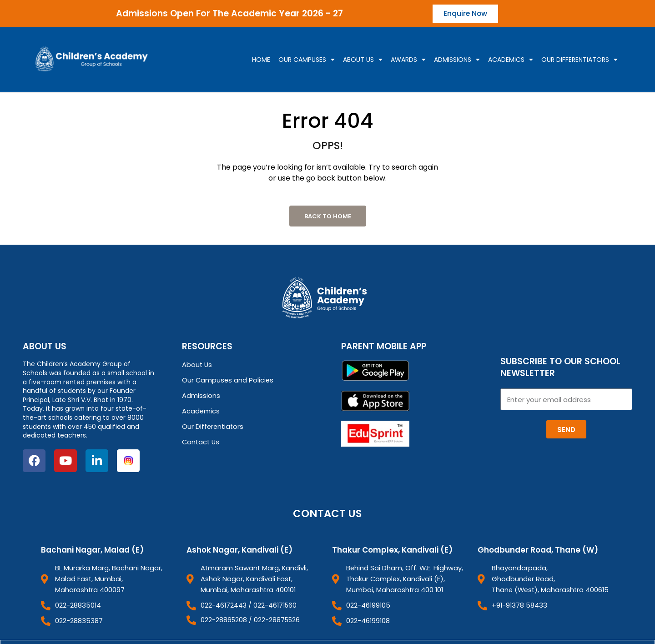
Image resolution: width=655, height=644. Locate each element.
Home (261, 60)
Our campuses (307, 60)
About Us (363, 60)
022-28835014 (77, 604)
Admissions (457, 60)
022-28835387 (78, 619)
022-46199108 (368, 619)
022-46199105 (368, 604)
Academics (511, 60)
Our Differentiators (579, 60)
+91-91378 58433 (518, 604)
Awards (408, 60)
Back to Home (328, 217)
